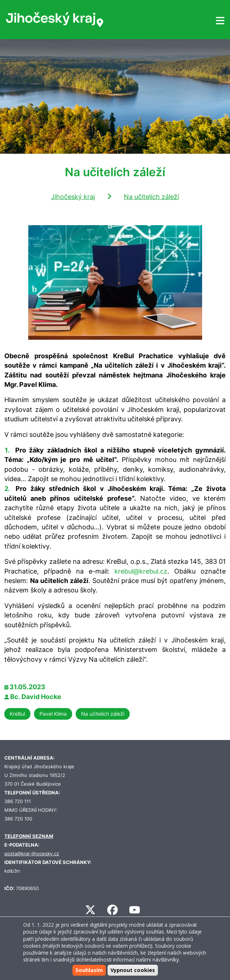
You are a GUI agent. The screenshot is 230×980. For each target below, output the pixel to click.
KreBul (17, 714)
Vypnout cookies (133, 970)
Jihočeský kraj (73, 197)
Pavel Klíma (53, 714)
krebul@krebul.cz (141, 571)
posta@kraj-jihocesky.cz (32, 854)
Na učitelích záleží (151, 197)
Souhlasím (89, 970)
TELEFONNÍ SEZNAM (29, 836)
